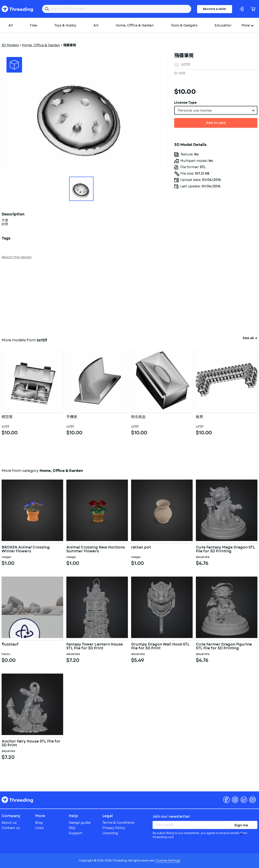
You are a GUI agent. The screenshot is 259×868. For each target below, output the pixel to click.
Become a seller (215, 9)
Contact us (11, 828)
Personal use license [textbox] (195, 110)
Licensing (110, 833)
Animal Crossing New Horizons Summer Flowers (96, 549)
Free (33, 25)
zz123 (186, 64)
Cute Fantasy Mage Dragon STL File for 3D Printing (226, 549)
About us (9, 823)
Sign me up (241, 826)
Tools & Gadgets (184, 25)
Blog (39, 823)
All (11, 25)
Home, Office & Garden (135, 25)
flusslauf (10, 645)
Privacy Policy (114, 828)
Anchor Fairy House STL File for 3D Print (31, 744)
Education (223, 25)
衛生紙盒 (138, 417)
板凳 (200, 417)
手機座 (72, 417)
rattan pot (141, 548)
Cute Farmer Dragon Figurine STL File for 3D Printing (224, 647)
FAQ (72, 828)
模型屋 (7, 417)
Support (76, 833)
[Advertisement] (123, 298)
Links (39, 828)
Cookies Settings (168, 861)
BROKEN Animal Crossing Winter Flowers (26, 549)
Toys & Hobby (65, 25)
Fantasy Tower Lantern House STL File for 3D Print (95, 647)
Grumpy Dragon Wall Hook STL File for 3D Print (160, 647)
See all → (250, 338)
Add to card (216, 123)
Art (96, 25)
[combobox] (216, 110)
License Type (185, 103)
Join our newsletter (171, 816)
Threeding (17, 9)
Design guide (80, 823)
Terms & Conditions (118, 823)
